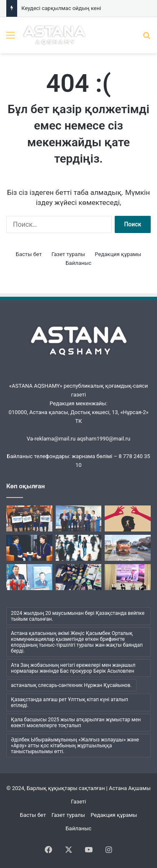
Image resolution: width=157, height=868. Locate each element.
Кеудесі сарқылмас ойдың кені (61, 8)
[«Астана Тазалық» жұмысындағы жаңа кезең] (128, 548)
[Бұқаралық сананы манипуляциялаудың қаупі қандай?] (128, 518)
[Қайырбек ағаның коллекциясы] (79, 577)
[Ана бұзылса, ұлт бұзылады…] (29, 548)
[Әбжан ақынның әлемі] (29, 577)
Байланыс (79, 263)
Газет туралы (68, 254)
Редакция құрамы (118, 254)
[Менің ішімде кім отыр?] (79, 548)
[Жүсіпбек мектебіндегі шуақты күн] (128, 577)
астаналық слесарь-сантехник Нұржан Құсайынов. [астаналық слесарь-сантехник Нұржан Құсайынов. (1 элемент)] (71, 685)
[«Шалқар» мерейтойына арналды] (29, 518)
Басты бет (29, 254)
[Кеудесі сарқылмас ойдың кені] (79, 518)
